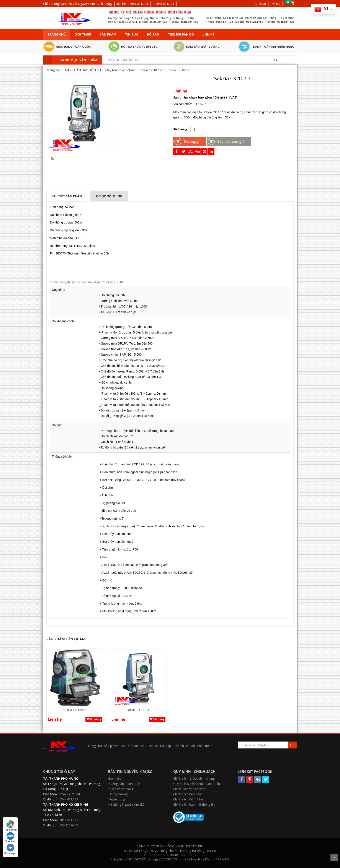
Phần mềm (205, 746)
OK (292, 745)
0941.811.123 (165, 4)
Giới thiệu (83, 34)
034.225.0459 (255, 22)
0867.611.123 (224, 22)
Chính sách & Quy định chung (194, 778)
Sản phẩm (108, 34)
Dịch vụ (261, 4)
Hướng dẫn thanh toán (124, 784)
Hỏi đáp (165, 746)
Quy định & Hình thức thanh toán (197, 784)
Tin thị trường (118, 794)
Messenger (10, 849)
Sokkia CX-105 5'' (75, 710)
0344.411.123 (159, 22)
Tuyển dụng (117, 799)
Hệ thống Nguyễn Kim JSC (126, 804)
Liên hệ (208, 34)
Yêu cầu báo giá (231, 141)
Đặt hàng (94, 719)
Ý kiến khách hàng (121, 789)
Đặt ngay (192, 141)
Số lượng (180, 129)
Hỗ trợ (276, 4)
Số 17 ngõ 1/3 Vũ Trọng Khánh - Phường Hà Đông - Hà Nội (72, 786)
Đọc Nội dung (109, 196)
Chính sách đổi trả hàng (190, 799)
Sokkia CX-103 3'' (138, 710)
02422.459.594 (128, 22)
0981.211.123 (139, 4)
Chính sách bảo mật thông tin (194, 804)
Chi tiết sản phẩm (67, 196)
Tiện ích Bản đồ (181, 34)
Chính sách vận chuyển (189, 789)
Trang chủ (57, 34)
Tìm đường (10, 826)
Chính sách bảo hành (188, 794)
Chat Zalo (10, 837)
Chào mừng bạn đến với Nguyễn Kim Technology (78, 4)
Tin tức (132, 34)
